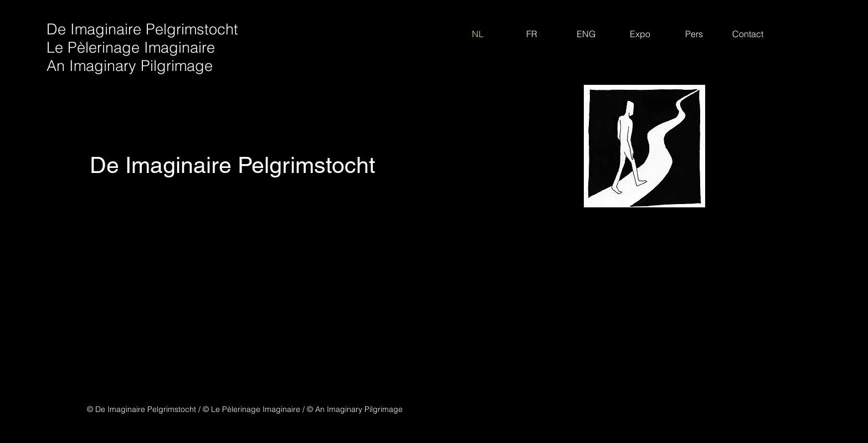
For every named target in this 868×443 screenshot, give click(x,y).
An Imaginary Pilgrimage (130, 66)
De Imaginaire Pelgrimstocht (142, 29)
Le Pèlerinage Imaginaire (131, 47)
